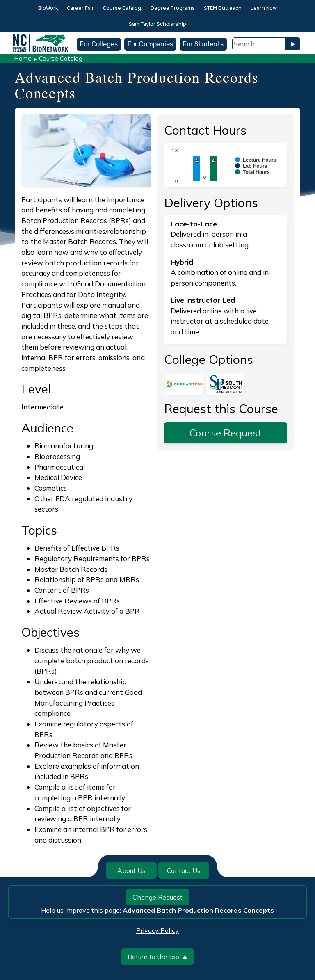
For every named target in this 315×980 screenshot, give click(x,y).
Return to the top (157, 957)
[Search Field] (259, 44)
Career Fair (80, 8)
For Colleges (99, 44)
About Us (131, 870)
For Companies (150, 44)
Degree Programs (173, 8)
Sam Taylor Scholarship (157, 24)
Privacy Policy (157, 930)
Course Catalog (122, 8)
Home (23, 58)
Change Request (157, 897)
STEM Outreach (223, 8)
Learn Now (264, 8)
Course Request (226, 433)
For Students (203, 44)
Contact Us (184, 870)
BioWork (48, 8)
